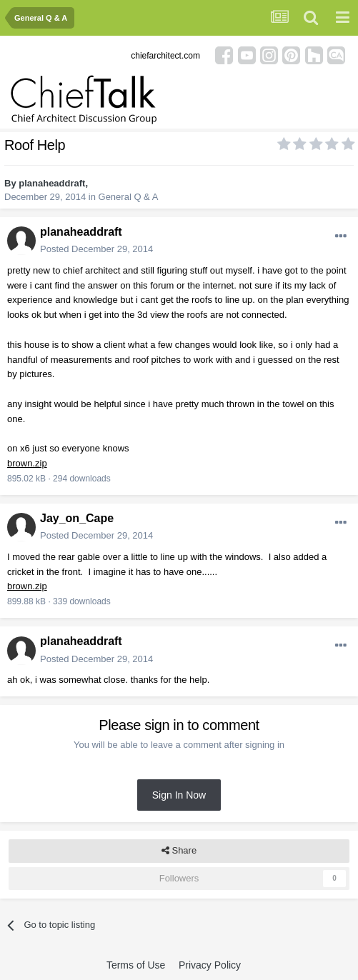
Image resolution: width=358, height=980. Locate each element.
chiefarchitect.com (165, 56)
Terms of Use (136, 965)
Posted (96, 249)
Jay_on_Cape (77, 518)
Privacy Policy (210, 965)
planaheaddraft (52, 183)
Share (179, 851)
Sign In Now (179, 795)
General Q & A (129, 197)
